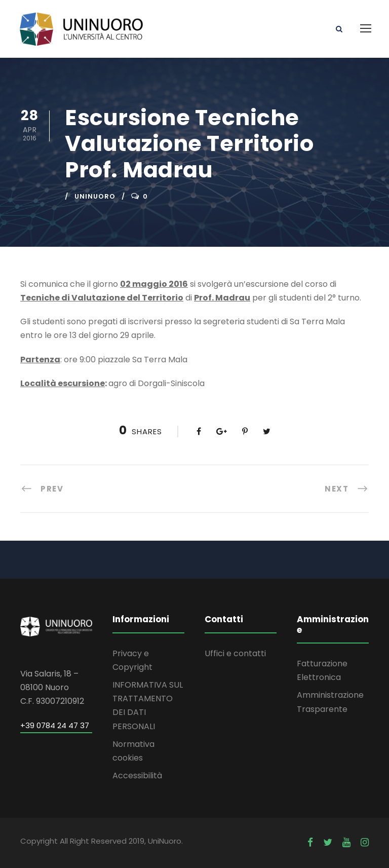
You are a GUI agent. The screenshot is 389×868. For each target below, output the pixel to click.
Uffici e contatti (235, 653)
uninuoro (95, 196)
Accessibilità (137, 776)
